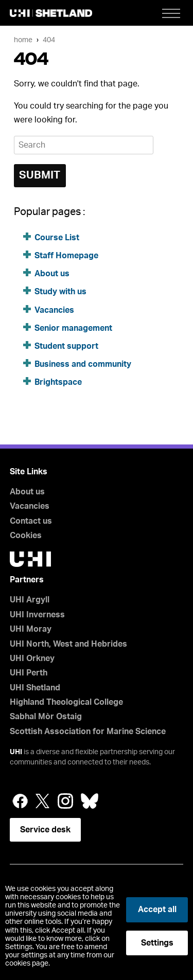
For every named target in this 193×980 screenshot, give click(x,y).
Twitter (43, 801)
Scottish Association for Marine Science (88, 732)
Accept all (157, 910)
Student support (66, 346)
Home (23, 40)
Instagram (65, 801)
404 (49, 40)
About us (52, 274)
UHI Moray (31, 629)
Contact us (31, 521)
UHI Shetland (35, 688)
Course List (57, 238)
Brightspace (58, 382)
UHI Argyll (30, 600)
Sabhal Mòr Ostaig (46, 717)
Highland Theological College (66, 702)
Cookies (26, 536)
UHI (16, 752)
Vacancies (55, 310)
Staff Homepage (66, 256)
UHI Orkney (32, 658)
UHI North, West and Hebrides (68, 644)
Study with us (60, 292)
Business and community (83, 364)
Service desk (45, 830)
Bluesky (90, 801)
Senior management (73, 328)
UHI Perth (29, 673)
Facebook (20, 801)
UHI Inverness (37, 615)
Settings (157, 943)
